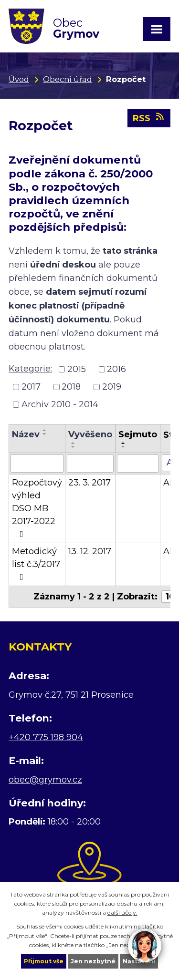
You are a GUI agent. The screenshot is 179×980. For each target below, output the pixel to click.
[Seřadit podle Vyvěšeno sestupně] (74, 447)
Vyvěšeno (90, 434)
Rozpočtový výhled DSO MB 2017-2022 (37, 508)
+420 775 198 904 (46, 737)
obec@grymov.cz (45, 780)
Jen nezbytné (93, 961)
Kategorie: (30, 369)
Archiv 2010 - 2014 (60, 404)
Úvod (19, 79)
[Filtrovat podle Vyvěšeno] (90, 464)
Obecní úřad (68, 79)
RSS (149, 118)
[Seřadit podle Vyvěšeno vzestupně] (74, 443)
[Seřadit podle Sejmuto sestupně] (124, 447)
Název (26, 434)
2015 (77, 369)
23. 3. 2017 (89, 483)
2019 (112, 387)
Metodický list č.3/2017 (36, 564)
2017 (31, 387)
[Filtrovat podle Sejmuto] (138, 464)
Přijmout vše (44, 961)
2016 (116, 369)
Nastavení (139, 961)
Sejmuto (138, 434)
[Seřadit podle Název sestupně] (45, 434)
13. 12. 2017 (90, 551)
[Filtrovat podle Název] (37, 464)
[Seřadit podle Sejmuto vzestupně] (124, 443)
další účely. (122, 913)
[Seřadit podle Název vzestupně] (45, 430)
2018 (71, 387)
